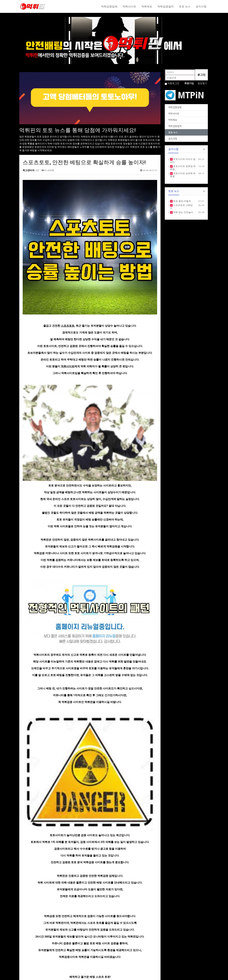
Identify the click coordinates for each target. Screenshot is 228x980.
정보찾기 (202, 83)
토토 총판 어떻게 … (183, 201)
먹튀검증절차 (166, 6)
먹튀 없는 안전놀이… (184, 212)
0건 (37, 170)
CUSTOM (73, 959)
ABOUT (72, 945)
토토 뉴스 (185, 6)
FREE (119, 949)
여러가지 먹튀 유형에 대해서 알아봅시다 (59, 874)
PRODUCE (73, 952)
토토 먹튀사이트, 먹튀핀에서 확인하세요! (59, 866)
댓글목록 (29, 888)
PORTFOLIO (74, 955)
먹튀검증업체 (109, 6)
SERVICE (73, 949)
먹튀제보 (147, 6)
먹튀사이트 (129, 6)
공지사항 (201, 6)
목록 (151, 855)
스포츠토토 (68, 267)
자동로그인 (173, 83)
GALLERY (121, 952)
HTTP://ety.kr (123, 976)
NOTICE (120, 945)
